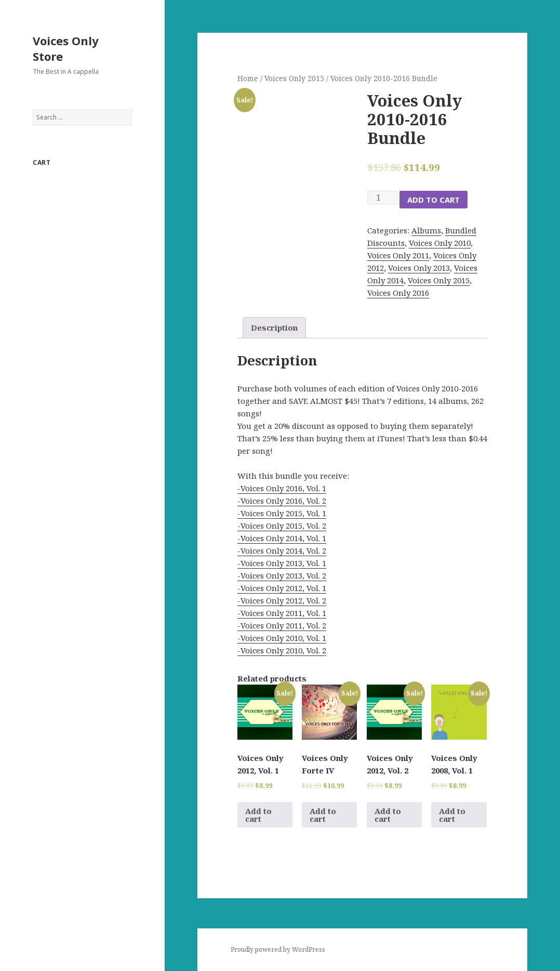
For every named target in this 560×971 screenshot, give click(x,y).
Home (248, 78)
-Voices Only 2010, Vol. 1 (282, 638)
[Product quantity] (382, 198)
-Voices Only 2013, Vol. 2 (282, 575)
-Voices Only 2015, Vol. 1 (282, 513)
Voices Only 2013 (419, 268)
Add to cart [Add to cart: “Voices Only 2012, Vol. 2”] (388, 815)
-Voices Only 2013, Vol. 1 (282, 563)
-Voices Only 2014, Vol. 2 (282, 550)
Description (274, 327)
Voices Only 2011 (398, 255)
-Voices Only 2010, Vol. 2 (282, 650)
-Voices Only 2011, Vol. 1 (282, 613)
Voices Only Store (66, 48)
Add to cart (434, 200)
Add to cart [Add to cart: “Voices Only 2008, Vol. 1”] (452, 815)
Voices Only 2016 (398, 293)
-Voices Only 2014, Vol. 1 (282, 538)
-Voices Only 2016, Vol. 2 (282, 501)
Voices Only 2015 (294, 78)
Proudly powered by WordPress (278, 949)
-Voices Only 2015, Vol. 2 (282, 526)
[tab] (274, 328)
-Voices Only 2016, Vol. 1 (282, 488)
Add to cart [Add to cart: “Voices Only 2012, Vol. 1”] (258, 815)
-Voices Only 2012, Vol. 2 (282, 600)
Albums (426, 230)
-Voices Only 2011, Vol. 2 (282, 625)
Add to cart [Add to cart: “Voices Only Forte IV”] (323, 815)
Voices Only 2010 (440, 243)
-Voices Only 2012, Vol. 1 (282, 588)
